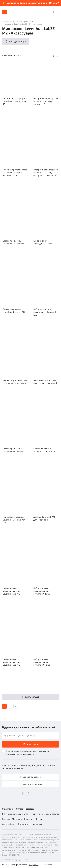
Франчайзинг (9, 824)
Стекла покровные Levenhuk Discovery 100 (14, 311)
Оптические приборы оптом (16, 814)
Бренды (6, 819)
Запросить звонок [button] (31, 777)
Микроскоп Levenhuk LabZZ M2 (17, 24)
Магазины (17, 819)
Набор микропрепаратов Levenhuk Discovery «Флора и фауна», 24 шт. (46, 172)
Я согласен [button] (49, 865)
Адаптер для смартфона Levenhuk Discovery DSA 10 (15, 101)
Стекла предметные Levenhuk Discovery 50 (14, 242)
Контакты (29, 819)
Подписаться (31, 744)
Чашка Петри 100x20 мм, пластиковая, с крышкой (46, 382)
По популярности (10, 56)
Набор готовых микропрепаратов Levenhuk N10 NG (42, 662)
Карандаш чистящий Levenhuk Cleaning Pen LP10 (14, 520)
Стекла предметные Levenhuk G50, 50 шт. (13, 450)
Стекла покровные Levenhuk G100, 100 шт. (45, 450)
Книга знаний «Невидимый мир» (43, 242)
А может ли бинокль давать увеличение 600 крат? (33, 3)
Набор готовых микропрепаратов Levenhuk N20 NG (42, 591)
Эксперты (40, 819)
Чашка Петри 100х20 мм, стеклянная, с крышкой (15, 382)
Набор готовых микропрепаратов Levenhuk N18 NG (12, 591)
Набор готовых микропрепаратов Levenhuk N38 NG (12, 662)
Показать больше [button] (31, 697)
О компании (8, 809)
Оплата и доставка (25, 809)
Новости (36, 814)
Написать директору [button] (31, 784)
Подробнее (34, 865)
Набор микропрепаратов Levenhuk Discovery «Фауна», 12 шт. (46, 101)
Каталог (15, 21)
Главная (6, 21)
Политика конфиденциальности (15, 860)
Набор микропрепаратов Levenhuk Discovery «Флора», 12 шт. (15, 172)
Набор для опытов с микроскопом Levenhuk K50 (45, 312)
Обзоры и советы (50, 814)
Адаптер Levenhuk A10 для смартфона (44, 518)
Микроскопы (26, 21)
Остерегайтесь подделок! (30, 824)
